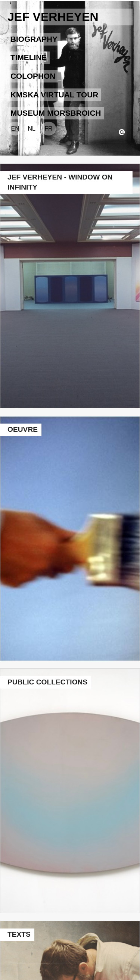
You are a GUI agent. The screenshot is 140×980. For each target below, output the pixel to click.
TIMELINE (29, 57)
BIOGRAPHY (34, 39)
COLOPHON (33, 76)
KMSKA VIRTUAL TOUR (54, 95)
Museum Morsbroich (56, 113)
